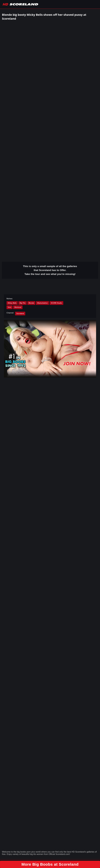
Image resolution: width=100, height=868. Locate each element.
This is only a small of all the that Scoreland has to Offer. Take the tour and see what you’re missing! (50, 270)
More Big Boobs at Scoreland (50, 864)
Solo (10, 307)
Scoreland (20, 314)
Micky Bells (12, 303)
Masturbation (42, 303)
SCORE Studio (56, 303)
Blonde (31, 303)
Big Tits (23, 303)
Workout (18, 307)
